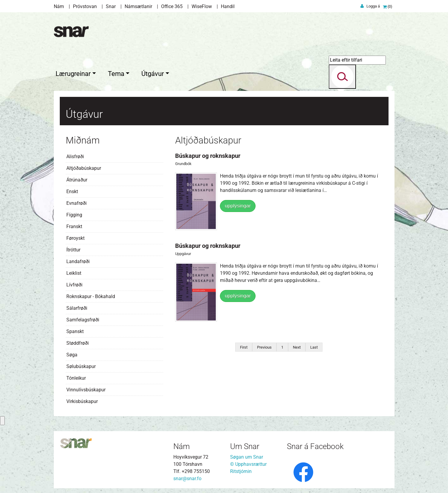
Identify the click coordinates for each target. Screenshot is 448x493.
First (244, 346)
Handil (228, 6)
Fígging (74, 214)
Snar (111, 6)
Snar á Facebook (315, 445)
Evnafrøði (77, 202)
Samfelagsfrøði (83, 319)
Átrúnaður (77, 179)
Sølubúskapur (81, 365)
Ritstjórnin (241, 470)
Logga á (373, 6)
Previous (264, 346)
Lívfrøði (74, 284)
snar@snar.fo (187, 477)
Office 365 (172, 6)
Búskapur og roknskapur (208, 155)
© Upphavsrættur (248, 463)
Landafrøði (78, 260)
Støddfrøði (78, 342)
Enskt (72, 190)
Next (297, 346)
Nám (59, 6)
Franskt (74, 225)
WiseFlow (202, 6)
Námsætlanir (138, 6)
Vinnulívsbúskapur (86, 389)
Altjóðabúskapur (84, 167)
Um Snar (245, 445)
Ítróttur (73, 249)
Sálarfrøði (77, 307)
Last (314, 346)
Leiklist (74, 272)
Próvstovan (85, 6)
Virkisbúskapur (82, 400)
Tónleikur (76, 377)
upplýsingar (238, 205)
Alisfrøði (75, 155)
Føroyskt (75, 237)
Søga (72, 354)
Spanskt (75, 330)
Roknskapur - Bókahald (91, 295)
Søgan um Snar (247, 456)
